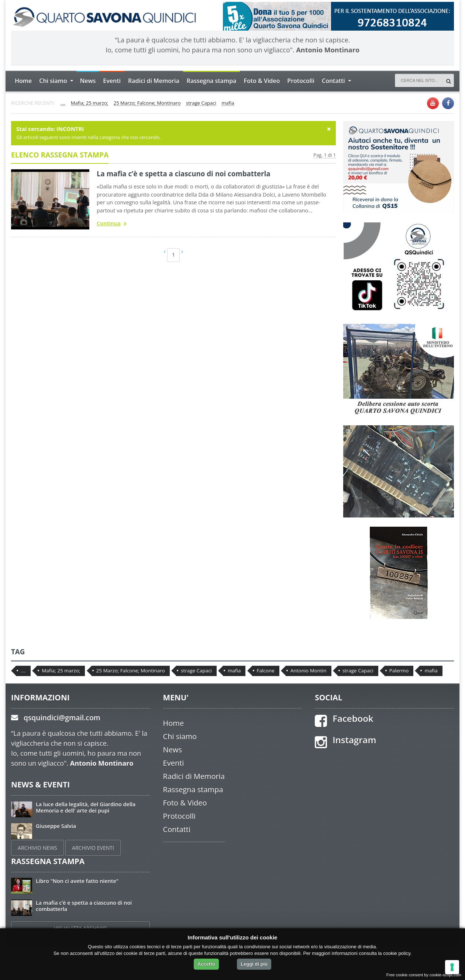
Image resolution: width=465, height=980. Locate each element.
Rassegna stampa (212, 81)
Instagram (354, 740)
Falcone (266, 671)
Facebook (353, 718)
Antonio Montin (309, 671)
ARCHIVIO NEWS (37, 848)
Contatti (177, 829)
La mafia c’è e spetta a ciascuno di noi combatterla (184, 174)
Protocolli (301, 81)
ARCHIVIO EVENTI (93, 848)
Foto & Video (262, 81)
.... (63, 103)
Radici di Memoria (154, 81)
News (88, 81)
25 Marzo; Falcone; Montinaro (147, 103)
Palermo (399, 671)
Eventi (112, 81)
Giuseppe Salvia (56, 826)
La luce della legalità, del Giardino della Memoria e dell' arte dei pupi (86, 807)
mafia (228, 103)
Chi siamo (180, 736)
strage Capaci (201, 103)
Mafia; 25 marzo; (90, 103)
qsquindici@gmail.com (62, 718)
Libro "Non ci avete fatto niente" (77, 881)
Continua (112, 224)
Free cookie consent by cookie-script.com (424, 975)
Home (23, 81)
